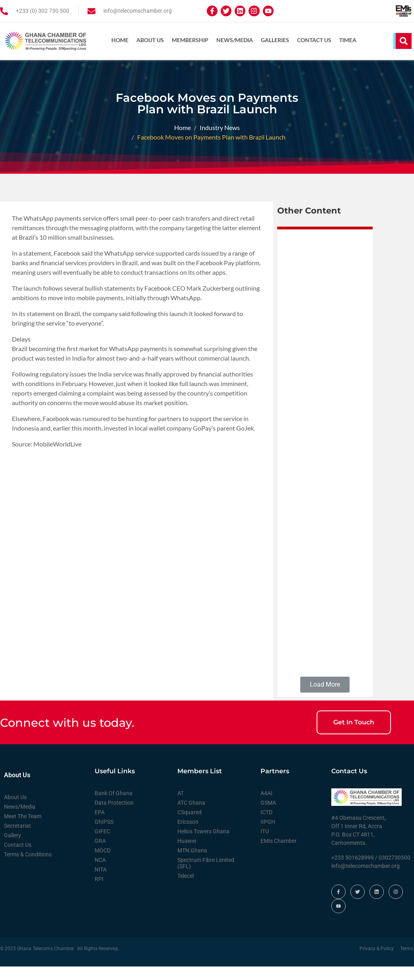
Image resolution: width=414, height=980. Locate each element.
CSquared (190, 826)
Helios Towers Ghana (203, 845)
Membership (190, 40)
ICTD (266, 826)
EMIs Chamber (279, 855)
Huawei (187, 855)
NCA (100, 874)
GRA (100, 855)
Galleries (275, 40)
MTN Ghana (192, 864)
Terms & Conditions (28, 868)
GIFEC (102, 845)
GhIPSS (104, 836)
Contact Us (314, 40)
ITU (265, 845)
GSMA (268, 817)
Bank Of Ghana (114, 807)
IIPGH (268, 836)
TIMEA (348, 40)
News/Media (235, 40)
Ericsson (188, 836)
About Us (150, 40)
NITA (101, 883)
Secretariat (17, 840)
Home (120, 40)
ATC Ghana (191, 817)
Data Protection (114, 817)
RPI (99, 893)
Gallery (13, 849)
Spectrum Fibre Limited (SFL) (206, 877)
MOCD (103, 864)
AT (181, 807)
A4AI (266, 807)
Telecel (186, 890)
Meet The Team (23, 830)
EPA (100, 826)
